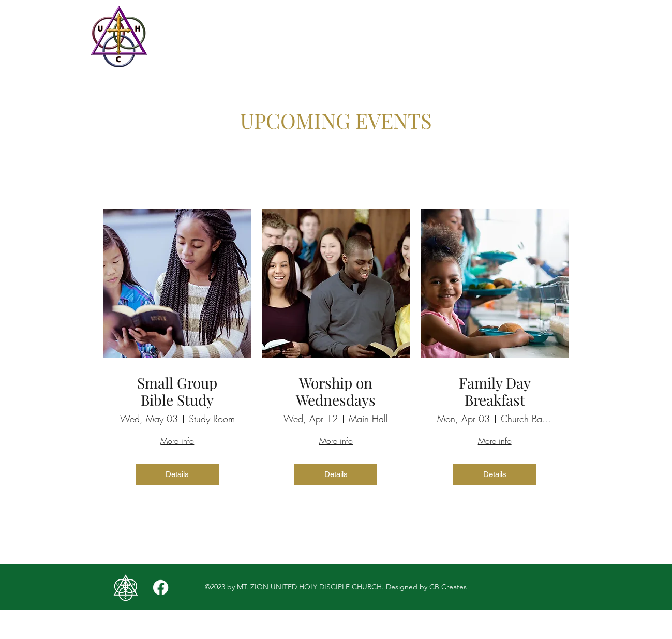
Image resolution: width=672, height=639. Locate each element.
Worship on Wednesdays (336, 391)
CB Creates (448, 587)
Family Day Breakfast (495, 391)
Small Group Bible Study (177, 391)
